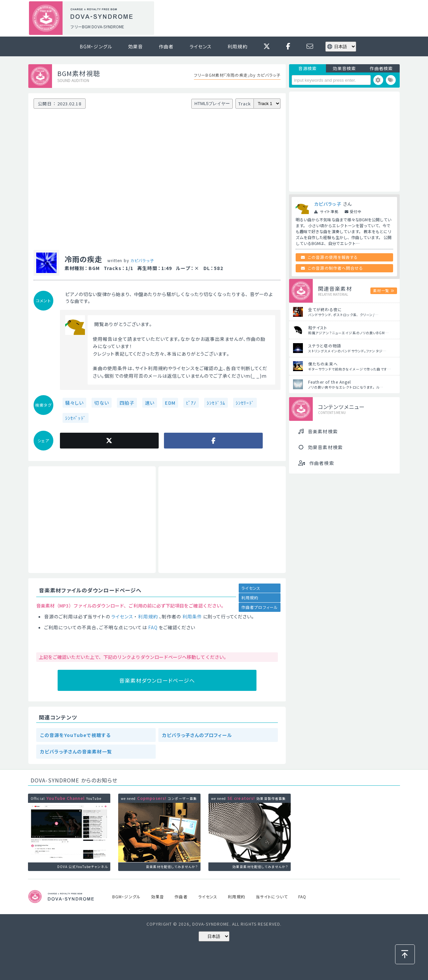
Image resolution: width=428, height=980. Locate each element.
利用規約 (237, 46)
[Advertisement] (279, 18)
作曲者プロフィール (260, 607)
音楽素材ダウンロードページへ (157, 680)
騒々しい (74, 403)
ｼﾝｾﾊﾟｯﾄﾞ (76, 418)
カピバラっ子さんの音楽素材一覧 (76, 751)
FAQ (153, 627)
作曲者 (166, 46)
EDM (170, 403)
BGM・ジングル (96, 46)
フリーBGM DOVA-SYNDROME (97, 27)
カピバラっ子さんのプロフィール (197, 735)
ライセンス (201, 46)
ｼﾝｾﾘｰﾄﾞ (245, 403)
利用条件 (192, 616)
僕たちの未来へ (323, 364)
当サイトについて (272, 897)
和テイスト (318, 327)
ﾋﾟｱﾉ (191, 403)
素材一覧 (381, 290)
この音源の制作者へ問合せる (335, 268)
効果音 (135, 46)
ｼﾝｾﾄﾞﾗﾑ (216, 403)
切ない (101, 403)
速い (150, 403)
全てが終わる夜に (325, 309)
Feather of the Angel (330, 382)
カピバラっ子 (142, 260)
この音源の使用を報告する (333, 257)
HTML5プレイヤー (212, 104)
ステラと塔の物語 (325, 346)
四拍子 (127, 403)
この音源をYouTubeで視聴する (75, 735)
